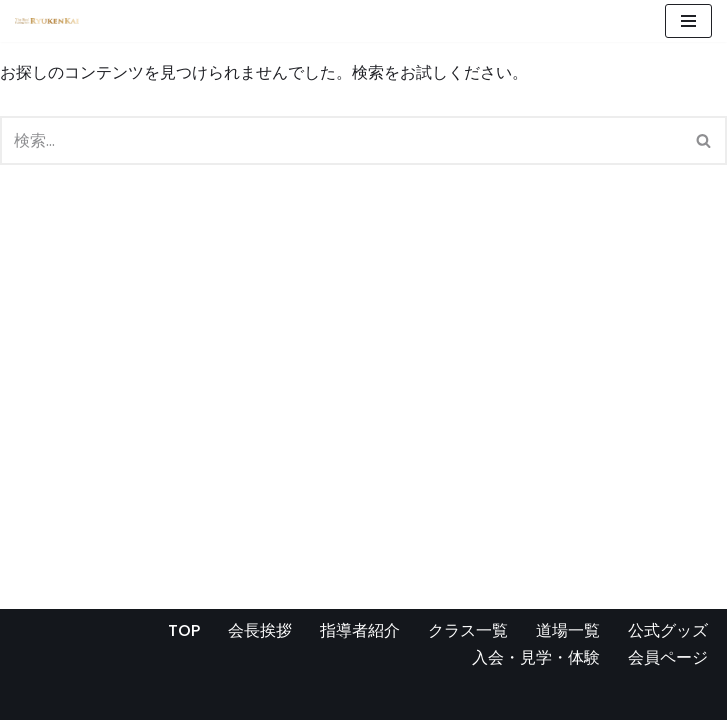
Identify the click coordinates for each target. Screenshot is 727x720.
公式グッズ (668, 630)
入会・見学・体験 (536, 657)
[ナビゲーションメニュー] (688, 21)
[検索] (341, 140)
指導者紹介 (360, 630)
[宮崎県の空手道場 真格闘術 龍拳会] (47, 21)
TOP (184, 630)
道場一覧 (568, 630)
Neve (35, 698)
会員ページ (668, 657)
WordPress (209, 698)
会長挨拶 (260, 630)
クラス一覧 (468, 630)
